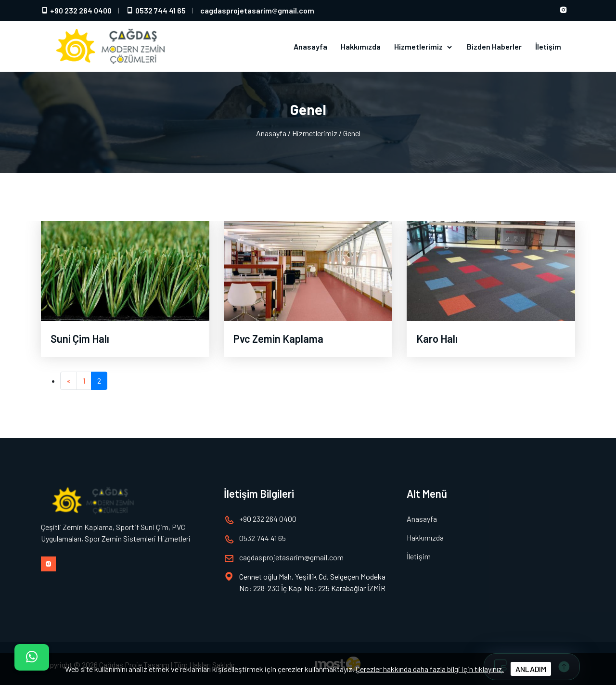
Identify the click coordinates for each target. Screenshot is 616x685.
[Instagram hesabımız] (564, 11)
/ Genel (350, 133)
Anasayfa (310, 46)
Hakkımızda (361, 46)
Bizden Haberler (494, 46)
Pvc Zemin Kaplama (278, 338)
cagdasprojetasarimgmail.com (257, 10)
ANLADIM (531, 669)
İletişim (548, 46)
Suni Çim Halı (80, 338)
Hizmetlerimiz (424, 47)
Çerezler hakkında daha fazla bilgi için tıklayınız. (430, 669)
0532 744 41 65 (156, 10)
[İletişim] (32, 657)
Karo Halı (437, 338)
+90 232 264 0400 (76, 10)
